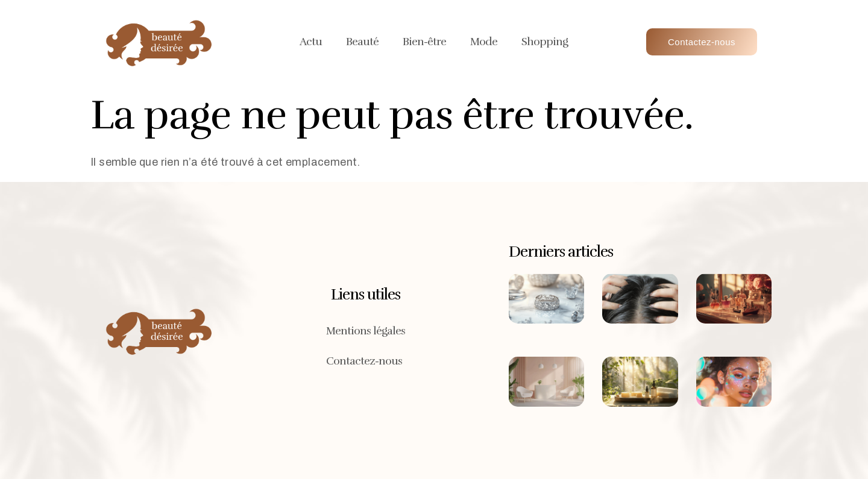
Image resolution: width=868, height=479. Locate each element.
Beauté (362, 42)
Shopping (545, 42)
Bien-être (424, 42)
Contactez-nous (364, 361)
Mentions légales (366, 331)
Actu (311, 42)
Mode (484, 42)
